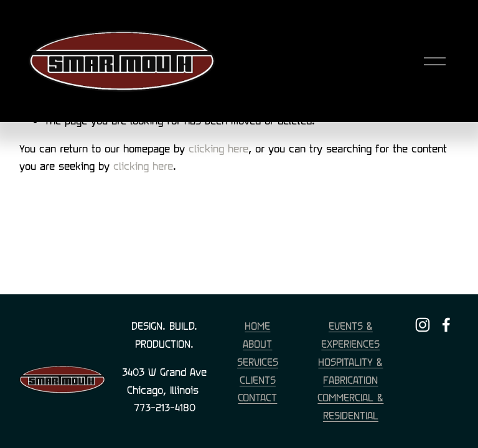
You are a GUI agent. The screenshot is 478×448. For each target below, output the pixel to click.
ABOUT (257, 344)
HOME (257, 326)
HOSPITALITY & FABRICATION (350, 371)
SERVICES (258, 362)
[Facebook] (446, 325)
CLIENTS (258, 380)
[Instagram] (423, 325)
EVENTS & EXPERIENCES (350, 335)
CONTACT (257, 397)
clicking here (218, 148)
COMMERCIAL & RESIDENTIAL (350, 406)
